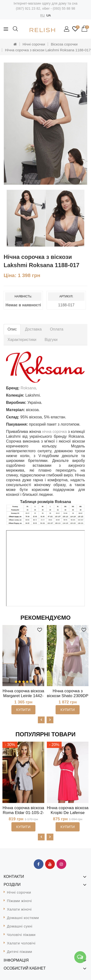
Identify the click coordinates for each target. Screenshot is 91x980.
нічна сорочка (55, 432)
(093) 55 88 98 (64, 8)
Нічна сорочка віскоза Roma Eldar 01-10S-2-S (23, 813)
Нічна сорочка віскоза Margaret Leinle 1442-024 (23, 696)
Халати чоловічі (21, 943)
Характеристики (22, 340)
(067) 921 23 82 (28, 8)
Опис (12, 329)
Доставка (33, 329)
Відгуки (51, 340)
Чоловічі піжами (21, 935)
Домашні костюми (23, 918)
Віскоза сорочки (64, 44)
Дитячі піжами (20, 952)
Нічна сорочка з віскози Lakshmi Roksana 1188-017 (48, 50)
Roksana (28, 388)
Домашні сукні (20, 926)
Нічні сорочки (34, 44)
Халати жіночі (19, 909)
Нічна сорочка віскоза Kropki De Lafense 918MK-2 (68, 813)
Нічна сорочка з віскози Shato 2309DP (68, 693)
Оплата (57, 329)
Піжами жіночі (20, 901)
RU (43, 15)
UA (49, 15)
